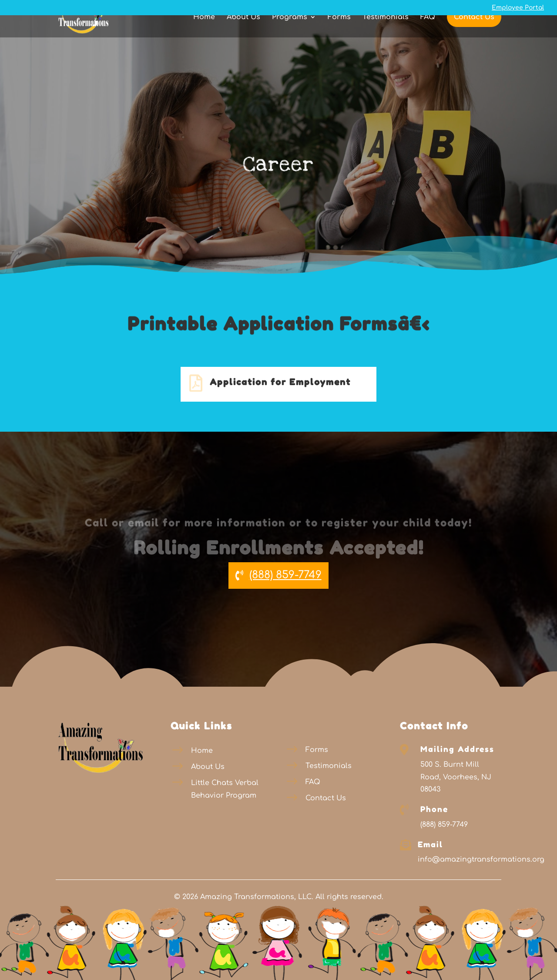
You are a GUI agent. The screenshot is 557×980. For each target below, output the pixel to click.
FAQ (428, 33)
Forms (339, 33)
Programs (290, 33)
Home (204, 33)
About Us (243, 33)
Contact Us (474, 32)
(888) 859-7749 (285, 575)
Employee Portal (518, 8)
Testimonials (386, 33)
